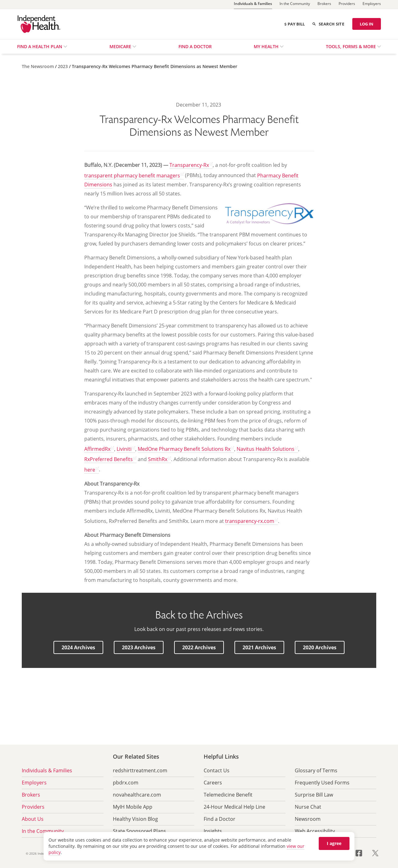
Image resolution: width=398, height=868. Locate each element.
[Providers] (347, 4)
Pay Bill (294, 24)
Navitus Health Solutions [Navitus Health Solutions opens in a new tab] (266, 449)
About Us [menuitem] (33, 819)
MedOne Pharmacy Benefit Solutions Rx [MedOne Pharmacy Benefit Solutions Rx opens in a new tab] (184, 449)
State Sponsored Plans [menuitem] (139, 831)
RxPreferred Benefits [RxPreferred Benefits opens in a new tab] (109, 459)
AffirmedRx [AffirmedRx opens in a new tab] (97, 449)
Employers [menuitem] (34, 783)
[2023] (63, 66)
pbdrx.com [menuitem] (126, 783)
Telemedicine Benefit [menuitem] (228, 795)
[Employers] (372, 4)
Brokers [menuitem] (31, 795)
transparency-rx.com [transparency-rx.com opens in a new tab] (250, 521)
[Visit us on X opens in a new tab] (375, 852)
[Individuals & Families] (253, 5)
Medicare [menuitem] (121, 46)
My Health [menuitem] (267, 46)
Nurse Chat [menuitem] (308, 807)
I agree (334, 843)
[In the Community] (295, 4)
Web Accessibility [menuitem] (315, 831)
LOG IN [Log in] (367, 24)
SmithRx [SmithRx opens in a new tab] (158, 459)
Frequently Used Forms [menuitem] (322, 783)
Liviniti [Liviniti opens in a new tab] (124, 449)
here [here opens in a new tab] (90, 470)
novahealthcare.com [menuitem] (137, 795)
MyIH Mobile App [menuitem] (133, 807)
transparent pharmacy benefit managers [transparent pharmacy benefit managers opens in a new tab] (132, 176)
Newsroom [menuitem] (308, 819)
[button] (78, 647)
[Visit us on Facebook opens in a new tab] (363, 852)
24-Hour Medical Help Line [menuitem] (234, 807)
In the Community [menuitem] (43, 831)
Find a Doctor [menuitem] (195, 46)
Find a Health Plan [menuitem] (40, 46)
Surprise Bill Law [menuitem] (314, 795)
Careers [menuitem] (213, 783)
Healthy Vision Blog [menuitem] (135, 819)
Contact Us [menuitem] (217, 770)
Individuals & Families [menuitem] (47, 770)
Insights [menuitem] (213, 831)
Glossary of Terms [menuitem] (316, 770)
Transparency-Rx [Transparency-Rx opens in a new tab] (189, 165)
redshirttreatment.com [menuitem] (140, 770)
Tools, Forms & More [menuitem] (352, 46)
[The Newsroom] (38, 66)
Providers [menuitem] (33, 807)
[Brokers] (324, 4)
